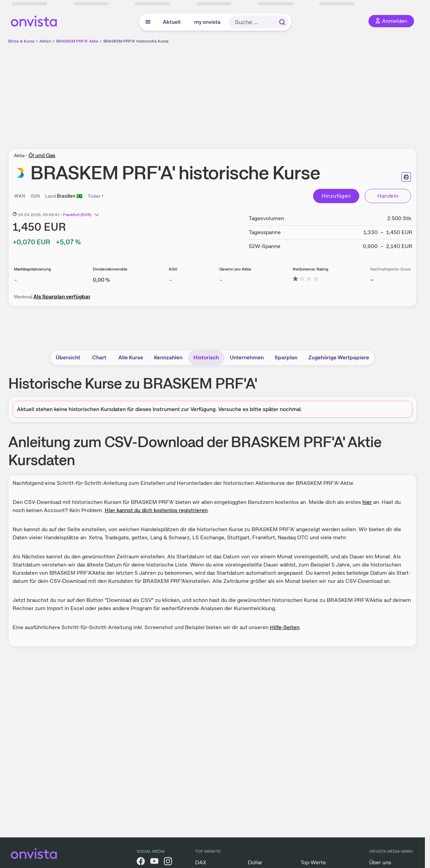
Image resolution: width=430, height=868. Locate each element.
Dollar (255, 862)
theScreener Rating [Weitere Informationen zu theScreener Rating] (311, 269)
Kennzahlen (168, 357)
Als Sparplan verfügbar (62, 297)
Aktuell (172, 22)
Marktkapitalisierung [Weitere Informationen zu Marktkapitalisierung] (32, 269)
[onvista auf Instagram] (168, 862)
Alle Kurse (131, 357)
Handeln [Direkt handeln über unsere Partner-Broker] (388, 196)
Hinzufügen (336, 196)
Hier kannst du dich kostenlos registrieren (156, 510)
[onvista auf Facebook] (141, 862)
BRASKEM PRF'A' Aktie (77, 41)
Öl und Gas (42, 155)
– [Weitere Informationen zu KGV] (170, 280)
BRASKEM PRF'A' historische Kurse (136, 41)
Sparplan (286, 357)
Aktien (45, 41)
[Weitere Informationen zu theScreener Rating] (306, 280)
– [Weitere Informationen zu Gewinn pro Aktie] (221, 280)
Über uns (380, 862)
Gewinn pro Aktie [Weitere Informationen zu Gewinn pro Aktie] (235, 269)
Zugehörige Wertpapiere (339, 357)
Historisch (206, 357)
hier (367, 502)
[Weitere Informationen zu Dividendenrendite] (101, 280)
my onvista (207, 22)
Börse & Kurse (21, 41)
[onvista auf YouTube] (154, 862)
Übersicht (68, 357)
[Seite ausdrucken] (406, 177)
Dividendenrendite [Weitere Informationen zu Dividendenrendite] (110, 269)
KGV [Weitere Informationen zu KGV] (173, 269)
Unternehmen (247, 357)
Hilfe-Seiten (285, 627)
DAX (201, 862)
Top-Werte (313, 862)
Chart (99, 357)
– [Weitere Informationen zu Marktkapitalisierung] (15, 280)
